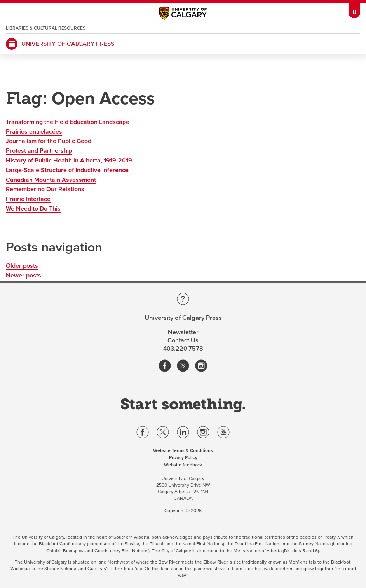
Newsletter (183, 332)
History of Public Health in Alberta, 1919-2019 (69, 161)
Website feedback (183, 465)
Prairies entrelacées (34, 132)
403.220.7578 (183, 349)
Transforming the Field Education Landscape (68, 122)
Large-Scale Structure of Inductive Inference (67, 170)
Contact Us (183, 340)
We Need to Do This (33, 209)
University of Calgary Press (68, 44)
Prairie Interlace (28, 199)
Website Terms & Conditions (183, 450)
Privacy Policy (183, 457)
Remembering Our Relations (45, 189)
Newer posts (24, 276)
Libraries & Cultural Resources (46, 28)
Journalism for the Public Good (49, 141)
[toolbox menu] (354, 9)
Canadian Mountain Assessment (51, 180)
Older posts (22, 266)
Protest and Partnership (39, 151)
